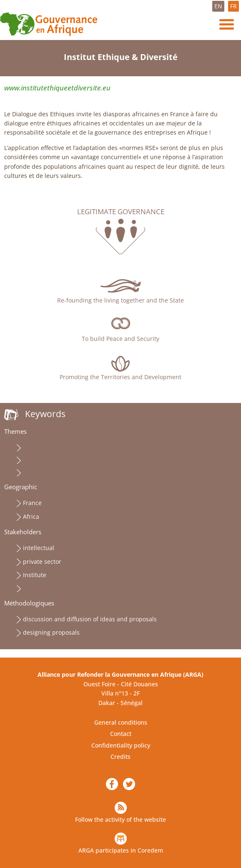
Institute (35, 575)
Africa (31, 517)
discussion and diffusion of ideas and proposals (90, 619)
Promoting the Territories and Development (120, 377)
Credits (120, 757)
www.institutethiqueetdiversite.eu (57, 88)
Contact (121, 734)
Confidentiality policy (121, 745)
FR (233, 6)
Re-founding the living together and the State (120, 300)
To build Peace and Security (120, 339)
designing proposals (51, 632)
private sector (42, 562)
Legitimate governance (121, 212)
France (32, 503)
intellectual (39, 548)
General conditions (121, 722)
